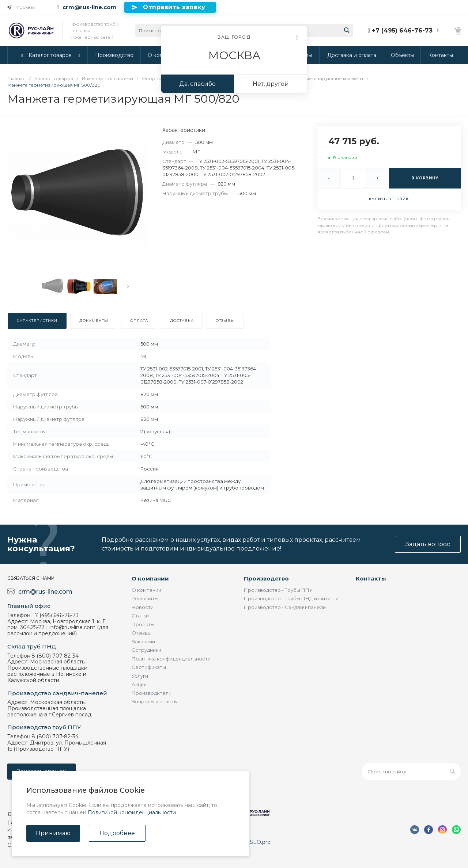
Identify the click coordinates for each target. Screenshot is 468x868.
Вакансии (143, 642)
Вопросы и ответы (155, 701)
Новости (143, 607)
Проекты (143, 624)
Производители (152, 693)
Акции (139, 684)
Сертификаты (149, 667)
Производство (266, 578)
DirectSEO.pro (252, 842)
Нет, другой (271, 84)
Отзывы (141, 633)
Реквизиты (145, 598)
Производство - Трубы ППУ (278, 590)
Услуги (140, 676)
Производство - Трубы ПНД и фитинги (291, 598)
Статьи (140, 616)
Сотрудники (146, 650)
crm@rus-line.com (90, 7)
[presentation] (128, 286)
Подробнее (117, 833)
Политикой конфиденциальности (132, 812)
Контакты (371, 578)
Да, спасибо (197, 84)
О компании (150, 578)
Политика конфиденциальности (171, 659)
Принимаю (53, 833)
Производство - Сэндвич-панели (285, 607)
